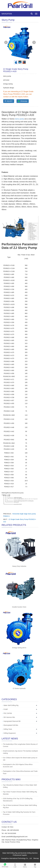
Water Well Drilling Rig (11, 705)
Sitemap (36, 858)
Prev (6, 42)
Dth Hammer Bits (9, 717)
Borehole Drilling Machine (29, 853)
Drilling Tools (8, 729)
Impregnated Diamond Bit (12, 721)
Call (15, 865)
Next (34, 42)
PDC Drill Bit (8, 713)
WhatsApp (23, 101)
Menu (25, 865)
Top (35, 865)
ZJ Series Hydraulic (19, 688)
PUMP (6, 709)
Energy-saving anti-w (19, 648)
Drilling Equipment (10, 733)
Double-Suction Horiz (19, 607)
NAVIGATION (7, 14)
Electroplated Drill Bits (11, 725)
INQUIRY (9, 101)
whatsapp (5, 865)
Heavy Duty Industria (19, 566)
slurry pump (20, 119)
